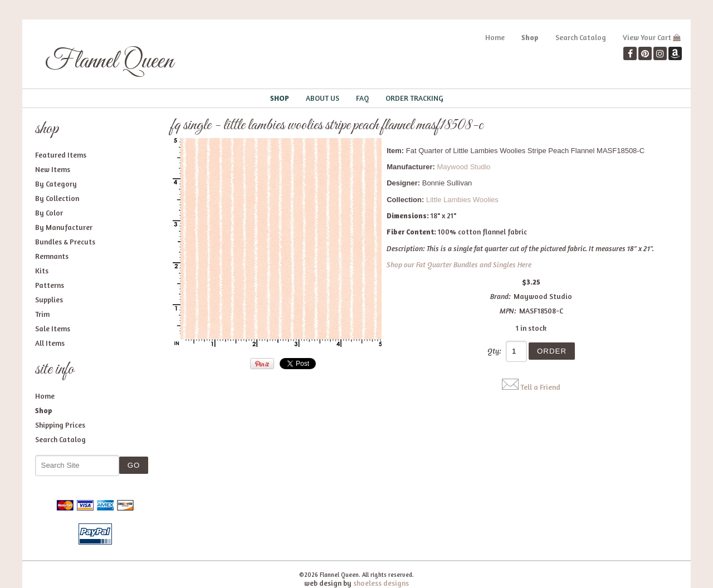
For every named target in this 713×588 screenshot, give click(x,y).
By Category (56, 184)
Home (495, 37)
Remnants (52, 256)
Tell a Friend (540, 387)
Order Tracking (414, 98)
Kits (42, 271)
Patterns (50, 285)
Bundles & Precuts (65, 242)
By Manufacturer (64, 227)
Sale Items (53, 329)
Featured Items (61, 155)
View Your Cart (647, 37)
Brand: (500, 296)
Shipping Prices (60, 425)
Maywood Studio (463, 167)
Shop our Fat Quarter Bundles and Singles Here (459, 264)
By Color (49, 213)
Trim (42, 314)
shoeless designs (381, 583)
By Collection (57, 198)
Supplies (49, 300)
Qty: (494, 351)
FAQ (362, 98)
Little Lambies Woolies (462, 200)
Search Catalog (581, 37)
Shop (530, 37)
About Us (323, 98)
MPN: (508, 311)
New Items (53, 169)
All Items (50, 343)
